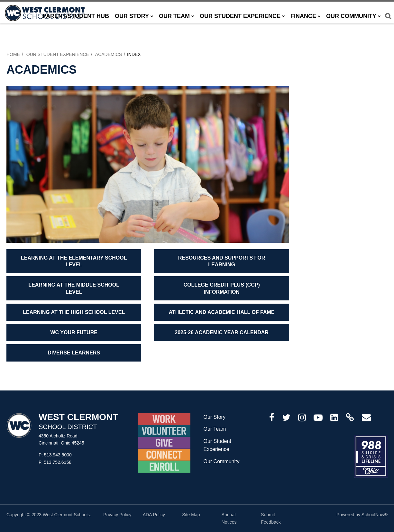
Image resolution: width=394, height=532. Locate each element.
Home (13, 54)
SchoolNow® (375, 515)
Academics (109, 54)
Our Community (221, 461)
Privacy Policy (117, 515)
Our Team (215, 429)
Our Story (214, 417)
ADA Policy (154, 515)
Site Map (191, 515)
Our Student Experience (58, 54)
